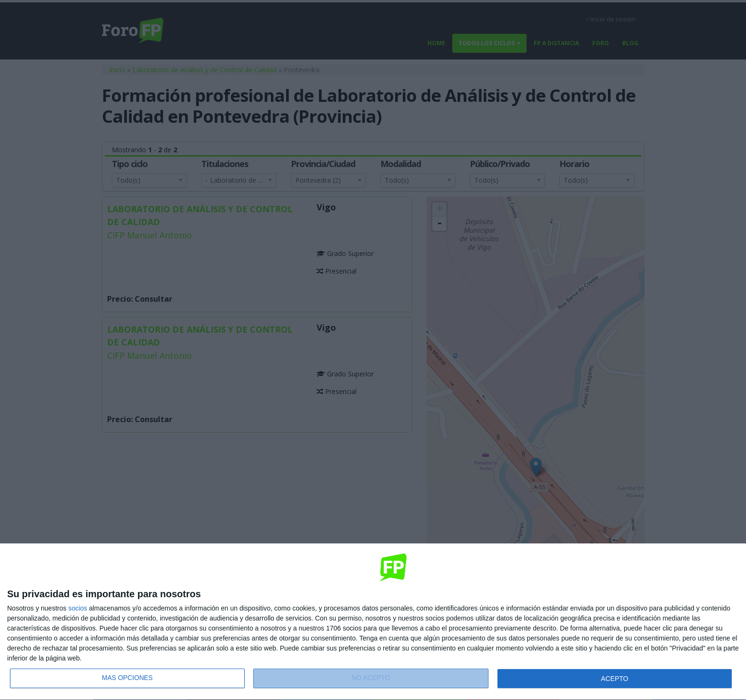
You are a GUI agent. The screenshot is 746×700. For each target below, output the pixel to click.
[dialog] (373, 622)
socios (78, 608)
